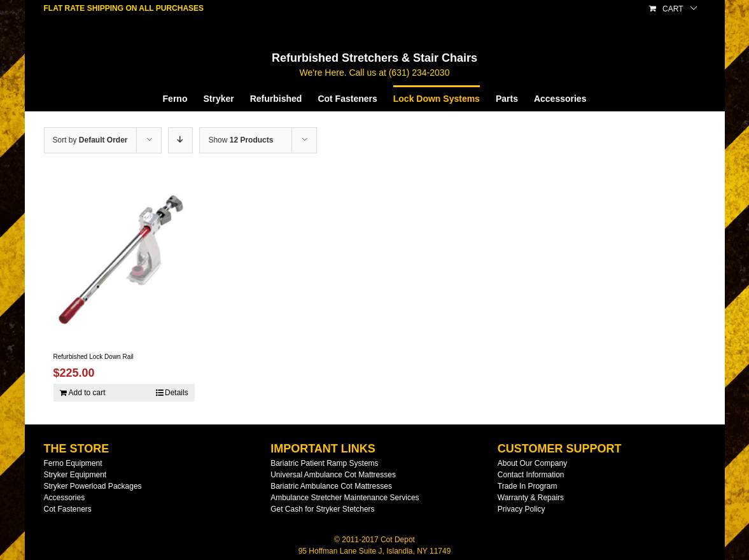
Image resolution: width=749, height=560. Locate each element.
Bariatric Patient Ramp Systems (324, 463)
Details (177, 393)
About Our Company (532, 463)
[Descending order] (180, 140)
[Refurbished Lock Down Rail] (124, 259)
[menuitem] (183, 98)
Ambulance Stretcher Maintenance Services (345, 498)
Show (241, 140)
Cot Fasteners (68, 509)
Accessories (65, 498)
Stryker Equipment (75, 475)
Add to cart (87, 393)
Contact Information (531, 475)
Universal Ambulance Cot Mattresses (333, 475)
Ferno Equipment (73, 463)
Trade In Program (528, 486)
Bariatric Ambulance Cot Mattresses (331, 486)
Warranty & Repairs (531, 498)
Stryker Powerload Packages (93, 486)
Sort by (90, 140)
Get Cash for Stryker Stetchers (322, 509)
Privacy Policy (521, 509)
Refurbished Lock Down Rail (94, 357)
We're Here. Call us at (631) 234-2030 (375, 73)
